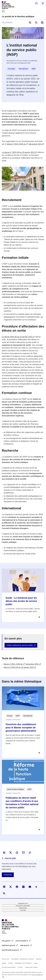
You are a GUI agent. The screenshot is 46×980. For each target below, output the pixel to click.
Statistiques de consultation (23, 963)
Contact (20, 967)
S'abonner (8, 875)
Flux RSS (23, 910)
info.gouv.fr (6, 941)
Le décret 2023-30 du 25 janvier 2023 (17, 337)
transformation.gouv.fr (11, 950)
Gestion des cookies (31, 967)
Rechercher (36, 3)
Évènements (23, 908)
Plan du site (5, 959)
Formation (12, 69)
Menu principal (43, 3)
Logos (36, 963)
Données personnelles (9, 967)
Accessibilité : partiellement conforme (22, 959)
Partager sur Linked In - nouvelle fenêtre (4, 853)
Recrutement (23, 69)
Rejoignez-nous (23, 903)
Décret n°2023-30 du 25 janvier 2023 (19, 667)
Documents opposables (23, 906)
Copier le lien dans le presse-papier (30, 853)
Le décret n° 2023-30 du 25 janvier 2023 (18, 152)
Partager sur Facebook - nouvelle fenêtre (17, 853)
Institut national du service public (20, 645)
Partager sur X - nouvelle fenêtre (11, 853)
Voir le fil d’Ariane (7, 22)
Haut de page (10, 858)
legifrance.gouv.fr (9, 945)
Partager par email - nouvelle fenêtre (23, 853)
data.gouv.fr (25, 945)
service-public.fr (22, 941)
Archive (11, 963)
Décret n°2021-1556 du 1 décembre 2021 (21, 664)
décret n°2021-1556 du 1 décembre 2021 (24, 144)
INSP (34, 69)
